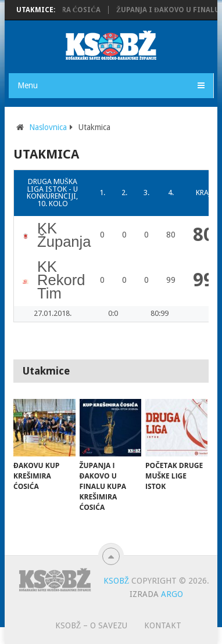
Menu (28, 85)
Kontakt (163, 625)
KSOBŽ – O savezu (92, 625)
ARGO (172, 594)
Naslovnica (48, 127)
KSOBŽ (117, 581)
